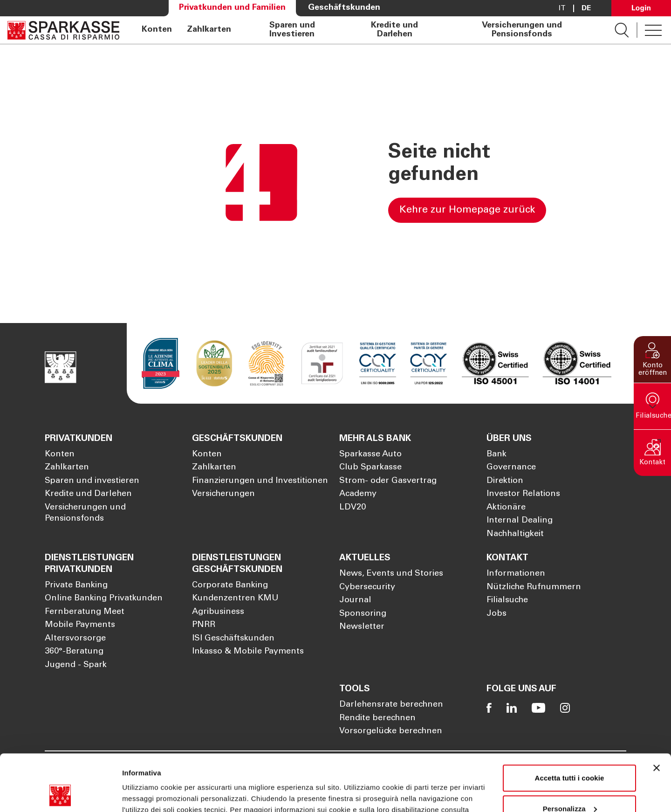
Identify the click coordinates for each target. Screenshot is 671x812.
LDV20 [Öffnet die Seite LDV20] (353, 508)
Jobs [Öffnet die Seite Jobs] (496, 614)
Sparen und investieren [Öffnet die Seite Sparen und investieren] (92, 481)
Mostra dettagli (147, 794)
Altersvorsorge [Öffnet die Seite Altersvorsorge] (75, 639)
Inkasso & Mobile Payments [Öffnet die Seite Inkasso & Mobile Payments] (248, 652)
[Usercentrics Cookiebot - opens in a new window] (60, 794)
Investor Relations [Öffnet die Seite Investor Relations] (523, 494)
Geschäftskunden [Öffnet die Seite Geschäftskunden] (344, 8)
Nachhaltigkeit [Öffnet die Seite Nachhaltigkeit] (515, 534)
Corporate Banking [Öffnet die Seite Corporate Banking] (230, 585)
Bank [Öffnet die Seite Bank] (496, 454)
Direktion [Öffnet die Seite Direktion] (505, 481)
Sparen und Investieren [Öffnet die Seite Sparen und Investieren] (292, 30)
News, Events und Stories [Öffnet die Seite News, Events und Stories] (391, 574)
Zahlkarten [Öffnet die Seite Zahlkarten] (209, 30)
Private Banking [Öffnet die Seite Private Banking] (76, 585)
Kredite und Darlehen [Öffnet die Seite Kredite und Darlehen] (394, 30)
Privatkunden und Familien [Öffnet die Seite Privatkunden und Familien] (232, 8)
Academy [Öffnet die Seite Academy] (358, 494)
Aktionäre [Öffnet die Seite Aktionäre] (506, 508)
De (586, 8)
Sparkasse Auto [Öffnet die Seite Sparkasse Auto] (370, 454)
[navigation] (367, 30)
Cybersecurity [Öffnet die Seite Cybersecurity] (367, 587)
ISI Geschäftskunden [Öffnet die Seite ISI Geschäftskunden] (233, 639)
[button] (652, 359)
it (562, 8)
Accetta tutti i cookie (570, 725)
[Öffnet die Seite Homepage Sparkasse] (63, 30)
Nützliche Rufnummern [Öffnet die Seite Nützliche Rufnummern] (534, 587)
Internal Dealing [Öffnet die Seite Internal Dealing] (520, 521)
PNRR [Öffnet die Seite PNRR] (204, 625)
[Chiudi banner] (657, 715)
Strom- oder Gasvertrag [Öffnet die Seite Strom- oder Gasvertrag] (388, 481)
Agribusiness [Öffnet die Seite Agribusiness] (218, 612)
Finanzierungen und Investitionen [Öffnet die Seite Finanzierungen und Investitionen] (260, 481)
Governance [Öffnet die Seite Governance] (511, 468)
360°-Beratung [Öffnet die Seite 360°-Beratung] (74, 652)
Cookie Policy (154, 768)
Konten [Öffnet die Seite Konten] (157, 30)
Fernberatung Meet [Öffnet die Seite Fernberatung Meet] (85, 612)
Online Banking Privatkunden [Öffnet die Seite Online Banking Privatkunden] (104, 599)
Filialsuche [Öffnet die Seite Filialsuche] (507, 600)
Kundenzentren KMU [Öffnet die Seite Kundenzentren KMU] (235, 599)
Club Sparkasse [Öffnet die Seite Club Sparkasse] (370, 468)
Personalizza (570, 755)
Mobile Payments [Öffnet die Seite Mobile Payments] (80, 625)
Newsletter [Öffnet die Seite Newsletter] (362, 627)
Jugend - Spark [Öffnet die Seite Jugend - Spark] (76, 665)
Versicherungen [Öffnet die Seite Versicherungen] (223, 494)
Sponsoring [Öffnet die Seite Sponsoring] (363, 614)
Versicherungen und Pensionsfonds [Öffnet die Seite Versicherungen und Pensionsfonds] (522, 30)
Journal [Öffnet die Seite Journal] (355, 600)
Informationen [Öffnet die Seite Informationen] (516, 574)
